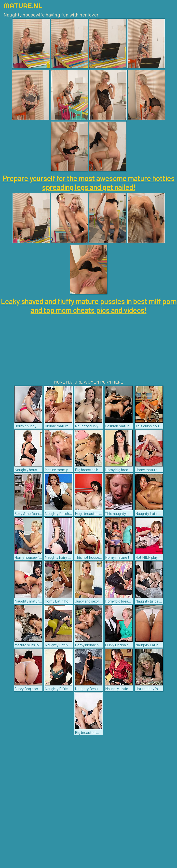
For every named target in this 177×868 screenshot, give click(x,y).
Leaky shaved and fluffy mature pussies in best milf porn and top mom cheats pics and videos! (89, 306)
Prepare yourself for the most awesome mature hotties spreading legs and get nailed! (88, 183)
